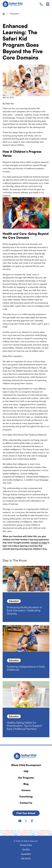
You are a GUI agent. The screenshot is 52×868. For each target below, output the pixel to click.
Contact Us (26, 803)
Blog (26, 784)
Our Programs (26, 778)
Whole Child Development (26, 765)
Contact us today (39, 543)
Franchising (26, 796)
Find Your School (26, 813)
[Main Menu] (48, 4)
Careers (26, 790)
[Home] (13, 4)
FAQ (26, 771)
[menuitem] (26, 845)
